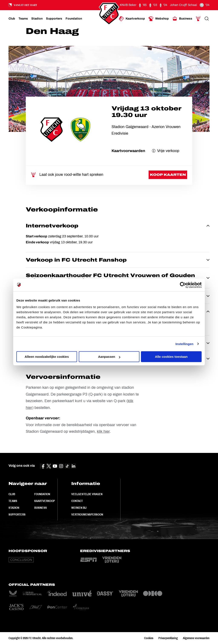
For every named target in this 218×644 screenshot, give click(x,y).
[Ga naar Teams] (23, 19)
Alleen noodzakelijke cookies (47, 357)
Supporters (17, 514)
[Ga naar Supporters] (54, 19)
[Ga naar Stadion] (37, 19)
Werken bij (79, 508)
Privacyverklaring (168, 638)
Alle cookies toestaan (171, 357)
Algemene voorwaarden (196, 638)
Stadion (14, 508)
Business (41, 508)
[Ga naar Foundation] (74, 19)
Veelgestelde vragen (87, 494)
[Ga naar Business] (182, 19)
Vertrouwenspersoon (87, 514)
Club (12, 494)
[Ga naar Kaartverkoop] (132, 19)
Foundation (42, 494)
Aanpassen (109, 357)
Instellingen (184, 344)
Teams (13, 501)
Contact (77, 501)
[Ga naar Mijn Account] (198, 19)
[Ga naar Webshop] (159, 19)
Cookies (149, 638)
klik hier (103, 431)
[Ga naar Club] (12, 19)
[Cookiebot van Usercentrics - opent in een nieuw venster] (183, 285)
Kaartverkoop (45, 501)
